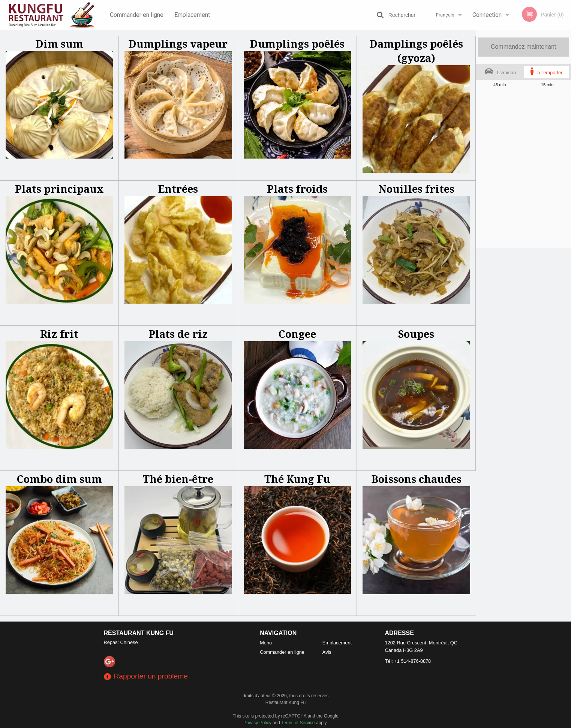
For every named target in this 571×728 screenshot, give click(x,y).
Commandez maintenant (523, 47)
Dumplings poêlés (297, 44)
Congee (297, 334)
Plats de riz (178, 334)
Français (445, 15)
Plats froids (297, 189)
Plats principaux (59, 189)
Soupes (416, 334)
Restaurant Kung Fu (139, 633)
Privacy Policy (257, 723)
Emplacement (192, 15)
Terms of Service (298, 723)
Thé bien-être (178, 479)
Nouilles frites (416, 189)
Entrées (178, 189)
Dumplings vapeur (178, 44)
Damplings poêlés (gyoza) (416, 51)
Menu (266, 643)
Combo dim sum (59, 479)
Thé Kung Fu (297, 479)
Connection (487, 15)
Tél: (408, 661)
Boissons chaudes (417, 479)
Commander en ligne (137, 15)
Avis (327, 652)
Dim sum (59, 44)
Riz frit (59, 334)
